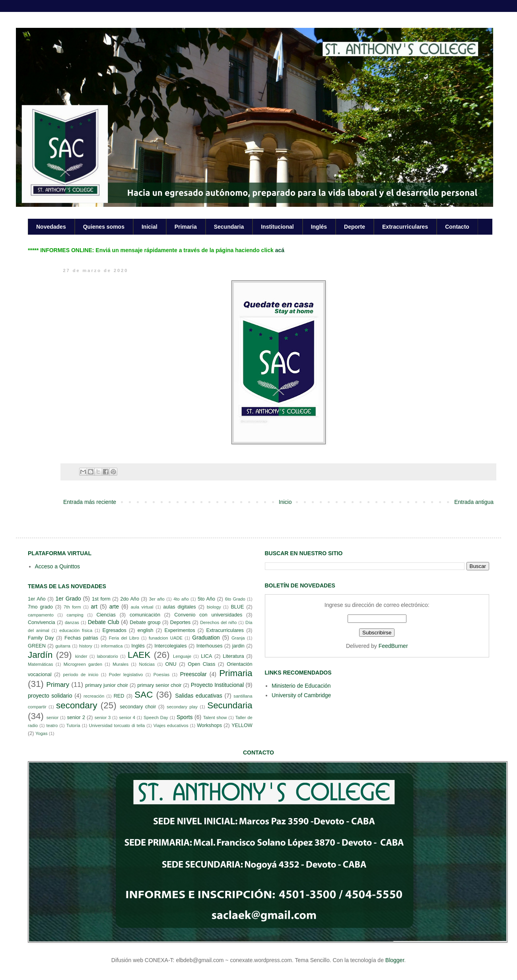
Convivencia (42, 622)
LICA (206, 656)
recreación (94, 696)
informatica (112, 646)
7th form (72, 607)
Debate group (145, 622)
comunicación (145, 615)
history (86, 646)
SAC (144, 695)
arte (114, 607)
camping (75, 615)
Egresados (115, 630)
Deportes (180, 622)
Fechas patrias (81, 638)
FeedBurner (393, 646)
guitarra (63, 646)
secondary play (182, 707)
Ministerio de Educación (301, 686)
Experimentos (180, 630)
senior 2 (76, 717)
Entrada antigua (474, 502)
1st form (101, 599)
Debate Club (104, 622)
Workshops (209, 725)
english (146, 630)
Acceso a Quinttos (58, 566)
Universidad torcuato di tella (117, 725)
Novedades (51, 227)
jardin (238, 646)
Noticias (147, 664)
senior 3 (103, 717)
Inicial (150, 227)
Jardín (40, 655)
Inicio (285, 502)
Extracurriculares (405, 227)
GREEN (37, 646)
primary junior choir (107, 685)
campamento (41, 615)
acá (280, 250)
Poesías (161, 675)
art (94, 607)
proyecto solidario (50, 696)
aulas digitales (179, 607)
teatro (52, 725)
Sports (185, 717)
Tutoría (73, 725)
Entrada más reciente (90, 502)
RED (119, 696)
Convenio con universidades (208, 615)
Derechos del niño (218, 622)
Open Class (201, 664)
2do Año (129, 599)
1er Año (37, 599)
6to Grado (235, 599)
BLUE (237, 607)
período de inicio (81, 675)
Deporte (355, 227)
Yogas (42, 733)
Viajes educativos (171, 725)
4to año (181, 599)
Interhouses (210, 646)
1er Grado (68, 599)
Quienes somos (104, 227)
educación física (76, 630)
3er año (157, 599)
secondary (77, 705)
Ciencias (106, 615)
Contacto (457, 227)
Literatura (233, 656)
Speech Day (156, 717)
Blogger (395, 960)
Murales (121, 664)
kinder (81, 656)
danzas (72, 622)
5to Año (206, 599)
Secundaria (229, 227)
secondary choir (138, 707)
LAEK (139, 655)
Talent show (215, 717)
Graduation (206, 638)
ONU (171, 664)
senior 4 (127, 717)
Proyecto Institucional (217, 685)
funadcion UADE (166, 638)
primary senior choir (159, 685)
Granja (238, 638)
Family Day (41, 638)
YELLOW (242, 725)
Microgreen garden (83, 664)
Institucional (277, 227)
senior (52, 717)
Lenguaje (182, 656)
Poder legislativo (126, 675)
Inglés (319, 227)
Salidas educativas (199, 696)
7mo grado (40, 607)
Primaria (186, 227)
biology (214, 607)
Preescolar (193, 674)
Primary (58, 685)
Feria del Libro (124, 638)
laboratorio (108, 656)
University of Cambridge (301, 695)
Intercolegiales (170, 646)
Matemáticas (40, 664)
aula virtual (142, 607)
